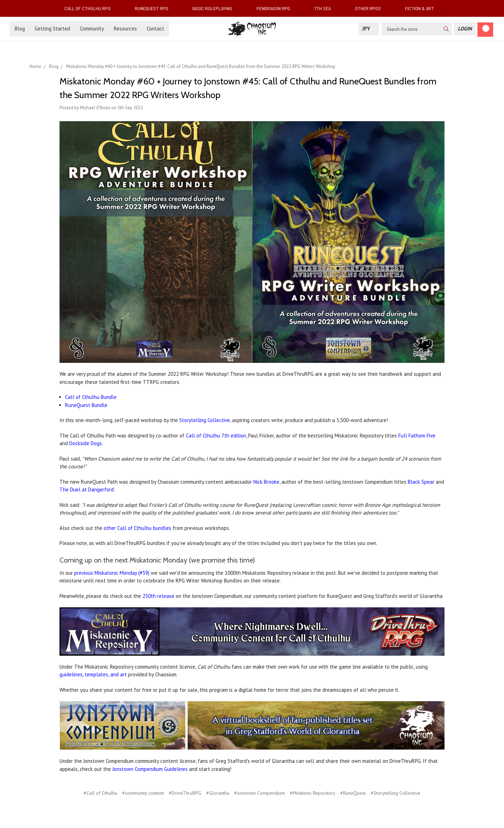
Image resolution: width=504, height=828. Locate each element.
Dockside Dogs (86, 443)
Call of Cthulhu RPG (90, 8)
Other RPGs (371, 8)
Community (92, 29)
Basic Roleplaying (215, 8)
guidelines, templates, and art (93, 674)
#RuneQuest (353, 793)
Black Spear (421, 482)
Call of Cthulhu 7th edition (216, 436)
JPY (369, 29)
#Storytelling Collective (395, 793)
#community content (143, 793)
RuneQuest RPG (154, 8)
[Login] (465, 29)
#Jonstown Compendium (260, 793)
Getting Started (52, 29)
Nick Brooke (266, 482)
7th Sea (325, 8)
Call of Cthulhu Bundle (91, 397)
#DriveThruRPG (185, 793)
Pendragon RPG (276, 8)
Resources (125, 29)
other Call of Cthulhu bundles (137, 528)
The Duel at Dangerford (87, 489)
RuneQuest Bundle (86, 405)
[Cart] (485, 30)
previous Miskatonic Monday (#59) (112, 573)
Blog (20, 29)
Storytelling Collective (205, 420)
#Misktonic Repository (313, 793)
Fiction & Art (422, 8)
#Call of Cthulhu (100, 793)
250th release (158, 596)
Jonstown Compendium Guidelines (150, 769)
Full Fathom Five (417, 436)
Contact (155, 29)
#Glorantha (218, 793)
